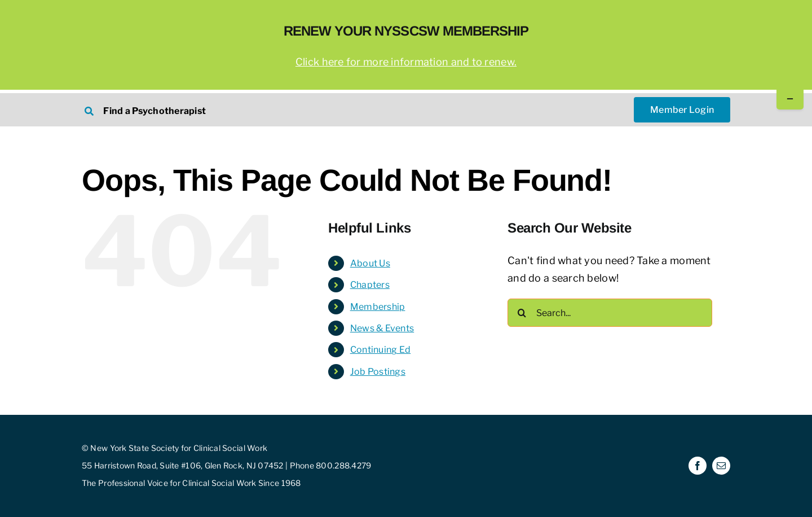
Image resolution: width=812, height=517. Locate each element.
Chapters (370, 285)
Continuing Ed (381, 350)
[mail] (721, 466)
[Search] (522, 313)
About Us (370, 263)
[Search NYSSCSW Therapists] (237, 110)
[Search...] (610, 313)
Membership (378, 307)
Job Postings (378, 372)
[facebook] (698, 466)
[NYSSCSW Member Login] (682, 110)
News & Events (382, 328)
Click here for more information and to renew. (406, 62)
